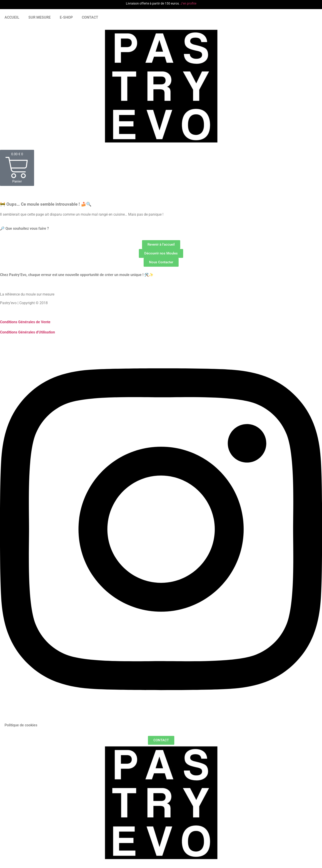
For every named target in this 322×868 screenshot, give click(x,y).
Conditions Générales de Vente (25, 322)
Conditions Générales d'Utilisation (27, 332)
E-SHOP (66, 17)
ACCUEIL (12, 17)
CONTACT (90, 17)
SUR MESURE (40, 17)
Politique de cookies (21, 725)
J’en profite (188, 3)
